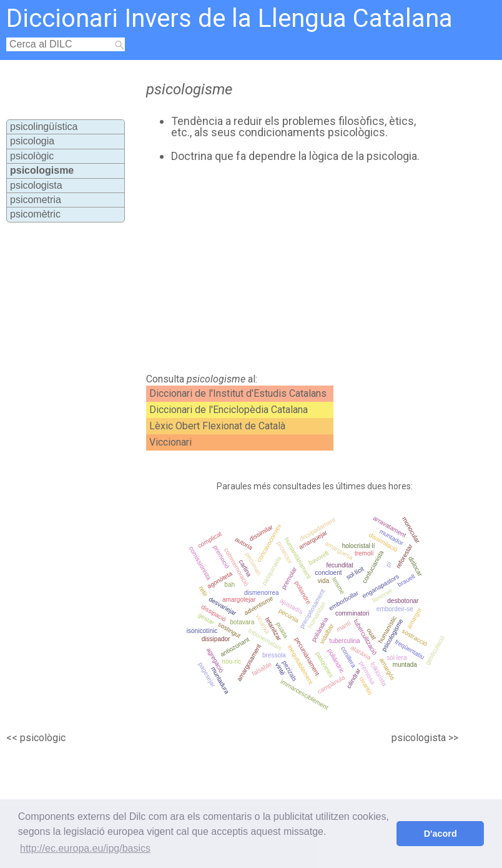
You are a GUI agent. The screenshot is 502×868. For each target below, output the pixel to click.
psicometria (36, 200)
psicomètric (35, 214)
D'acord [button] (440, 834)
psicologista (36, 185)
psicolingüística (44, 127)
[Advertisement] (277, 268)
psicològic (32, 156)
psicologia (32, 141)
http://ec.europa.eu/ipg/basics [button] (85, 848)
